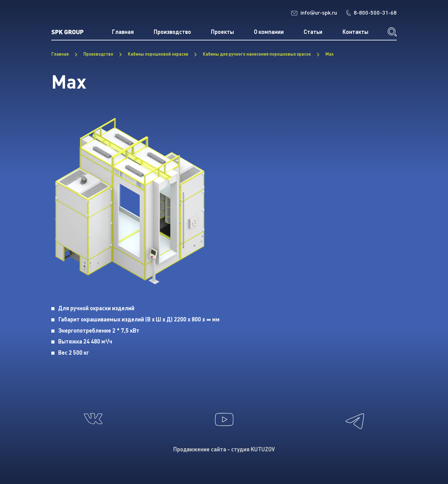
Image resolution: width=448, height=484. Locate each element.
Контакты (355, 32)
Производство (172, 32)
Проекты (222, 32)
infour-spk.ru (314, 13)
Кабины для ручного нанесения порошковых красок (257, 54)
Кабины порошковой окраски (158, 54)
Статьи (313, 32)
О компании (269, 32)
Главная (123, 32)
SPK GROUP (68, 32)
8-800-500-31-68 (371, 13)
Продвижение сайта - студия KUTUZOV (224, 449)
